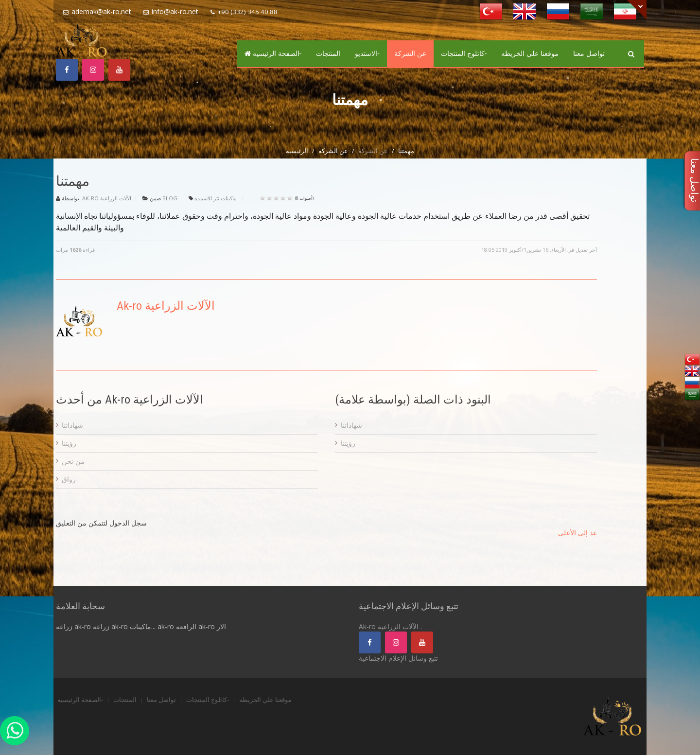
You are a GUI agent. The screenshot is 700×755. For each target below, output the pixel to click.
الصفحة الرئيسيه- (273, 53)
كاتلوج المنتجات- (464, 53)
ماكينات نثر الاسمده (216, 198)
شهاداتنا (72, 425)
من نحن (73, 461)
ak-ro (207, 626)
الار (221, 626)
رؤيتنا (69, 443)
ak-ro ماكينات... (133, 626)
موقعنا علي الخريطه (530, 53)
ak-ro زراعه (92, 626)
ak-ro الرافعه (177, 626)
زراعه (64, 626)
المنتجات (328, 53)
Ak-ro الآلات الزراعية (107, 198)
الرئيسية (297, 151)
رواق (69, 479)
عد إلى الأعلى (577, 533)
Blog (170, 198)
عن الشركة (410, 53)
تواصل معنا (589, 53)
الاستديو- (367, 53)
